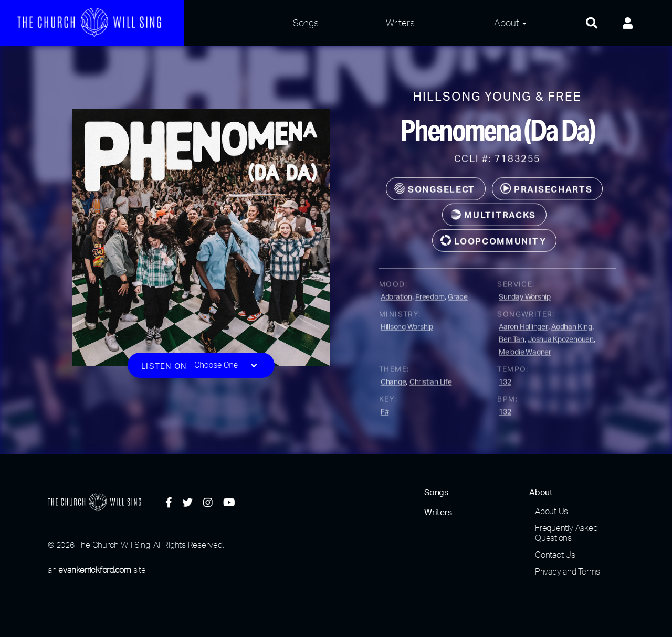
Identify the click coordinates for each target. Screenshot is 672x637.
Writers (400, 23)
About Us (552, 511)
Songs (306, 23)
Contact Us (555, 555)
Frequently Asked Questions (566, 533)
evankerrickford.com (94, 570)
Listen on (164, 370)
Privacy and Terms (568, 571)
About (506, 23)
